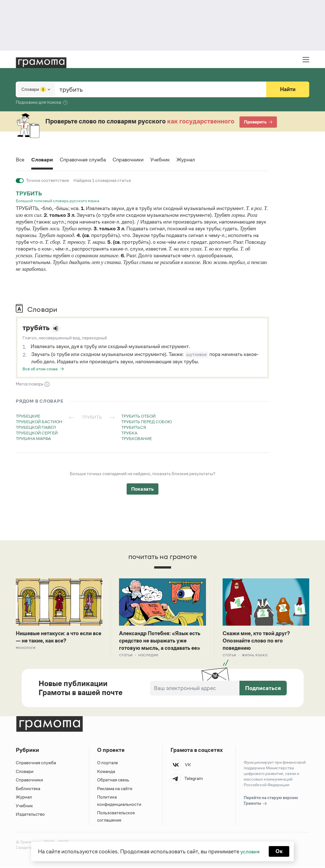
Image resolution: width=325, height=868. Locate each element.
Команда (106, 772)
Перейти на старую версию (271, 802)
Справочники (136, 160)
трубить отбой (138, 416)
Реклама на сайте (115, 789)
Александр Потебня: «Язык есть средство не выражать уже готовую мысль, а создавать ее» (162, 641)
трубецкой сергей (37, 433)
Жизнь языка (255, 656)
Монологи (26, 648)
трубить (29, 193)
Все (20, 160)
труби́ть (37, 328)
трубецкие (28, 416)
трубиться (134, 427)
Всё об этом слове (40, 369)
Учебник (170, 160)
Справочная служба (87, 160)
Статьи (126, 656)
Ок (280, 851)
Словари (43, 160)
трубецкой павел (36, 427)
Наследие (148, 656)
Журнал (198, 160)
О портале (108, 764)
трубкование (137, 438)
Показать (143, 489)
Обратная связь (113, 781)
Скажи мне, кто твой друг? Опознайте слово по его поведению (258, 641)
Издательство (30, 815)
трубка (129, 433)
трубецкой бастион (39, 422)
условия (250, 851)
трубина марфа (33, 438)
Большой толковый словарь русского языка (58, 201)
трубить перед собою (147, 422)
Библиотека (28, 789)
